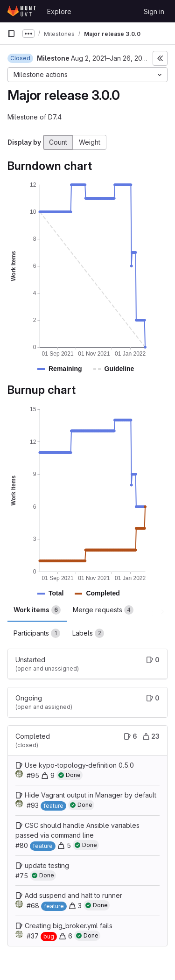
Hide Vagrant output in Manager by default (91, 795)
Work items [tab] (37, 610)
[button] (65, 369)
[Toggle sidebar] (160, 58)
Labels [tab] (88, 633)
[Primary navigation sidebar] (11, 34)
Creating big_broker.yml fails (69, 926)
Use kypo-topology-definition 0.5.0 (79, 765)
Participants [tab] (37, 633)
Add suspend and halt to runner (73, 895)
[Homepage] (22, 11)
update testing (47, 865)
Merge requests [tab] (103, 610)
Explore (59, 11)
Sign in (154, 11)
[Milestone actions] (87, 75)
